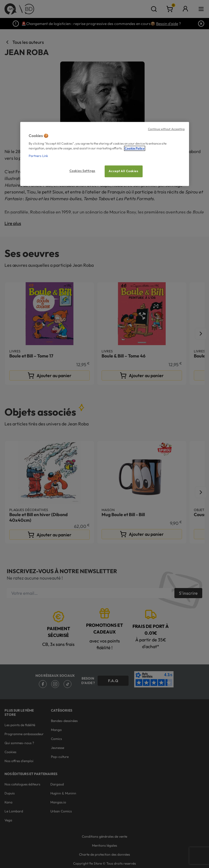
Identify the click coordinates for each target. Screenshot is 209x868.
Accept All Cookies (123, 171)
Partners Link (38, 156)
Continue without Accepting (166, 129)
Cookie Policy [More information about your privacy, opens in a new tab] (135, 149)
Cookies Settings (82, 171)
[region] (105, 154)
